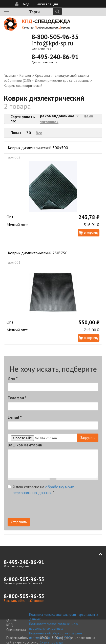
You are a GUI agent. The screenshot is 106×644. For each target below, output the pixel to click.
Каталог (25, 75)
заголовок (49, 122)
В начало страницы (97, 554)
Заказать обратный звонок (24, 601)
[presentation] (46, 508)
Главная (10, 75)
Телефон (17, 398)
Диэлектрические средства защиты (62, 80)
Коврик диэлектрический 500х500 (38, 148)
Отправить (19, 522)
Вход (25, 4)
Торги (34, 12)
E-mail (15, 417)
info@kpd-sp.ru (52, 43)
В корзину (91, 233)
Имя (13, 378)
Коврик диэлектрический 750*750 (38, 253)
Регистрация (47, 4)
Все (39, 133)
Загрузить (88, 438)
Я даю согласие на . (41, 490)
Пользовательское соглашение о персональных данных (54, 626)
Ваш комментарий (25, 445)
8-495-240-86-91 (55, 57)
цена (88, 116)
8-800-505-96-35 (55, 37)
